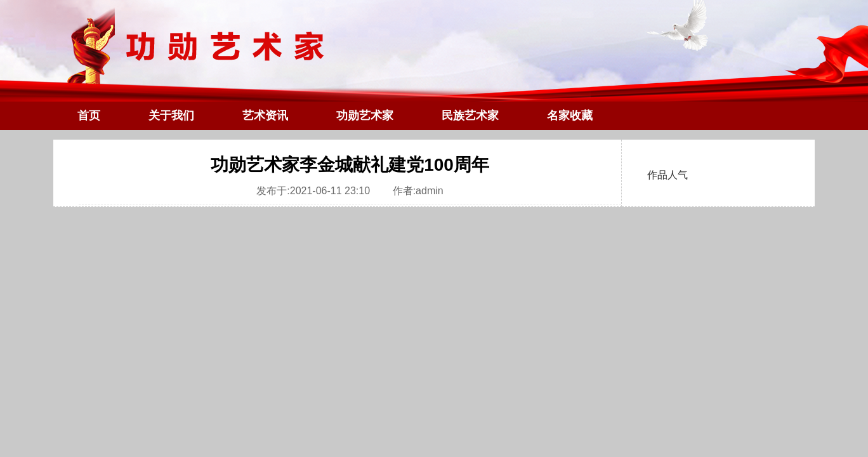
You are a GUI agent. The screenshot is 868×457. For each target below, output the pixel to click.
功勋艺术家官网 (434, 76)
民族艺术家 (470, 116)
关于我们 (171, 116)
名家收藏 (570, 116)
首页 (89, 116)
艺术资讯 (265, 116)
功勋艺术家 (365, 116)
